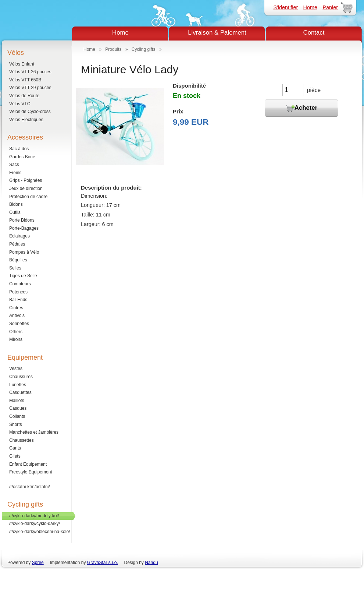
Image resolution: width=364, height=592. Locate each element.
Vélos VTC (20, 104)
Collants (17, 416)
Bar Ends (18, 300)
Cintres (16, 308)
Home (310, 7)
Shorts (16, 424)
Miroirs (16, 339)
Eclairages (19, 236)
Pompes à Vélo (24, 252)
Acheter (302, 108)
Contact (314, 33)
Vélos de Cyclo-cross (30, 112)
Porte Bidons (22, 220)
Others (16, 332)
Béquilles (18, 260)
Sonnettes (19, 324)
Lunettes (18, 385)
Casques (18, 408)
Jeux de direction (26, 188)
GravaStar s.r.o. (103, 563)
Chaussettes (22, 440)
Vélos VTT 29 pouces (30, 88)
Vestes (16, 369)
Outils (15, 212)
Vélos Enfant (22, 64)
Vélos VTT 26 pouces (30, 72)
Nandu (151, 563)
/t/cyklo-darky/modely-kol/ (34, 516)
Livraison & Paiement (217, 33)
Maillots (17, 401)
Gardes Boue (22, 157)
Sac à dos (19, 149)
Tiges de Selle (23, 276)
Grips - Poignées (26, 180)
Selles (15, 268)
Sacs (14, 165)
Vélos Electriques (26, 120)
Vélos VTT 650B (25, 80)
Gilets (15, 456)
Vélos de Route (24, 96)
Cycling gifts (144, 49)
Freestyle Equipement (31, 472)
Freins (15, 173)
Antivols (17, 316)
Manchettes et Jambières (34, 432)
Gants (15, 448)
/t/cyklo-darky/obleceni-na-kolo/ (40, 532)
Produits (113, 49)
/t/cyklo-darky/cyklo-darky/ (35, 524)
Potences (18, 292)
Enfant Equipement (28, 464)
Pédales (17, 244)
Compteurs (20, 284)
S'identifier (286, 7)
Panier (330, 7)
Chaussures (21, 377)
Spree (38, 563)
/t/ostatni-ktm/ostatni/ (30, 487)
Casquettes (20, 392)
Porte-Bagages (24, 228)
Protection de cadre (28, 197)
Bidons (16, 204)
